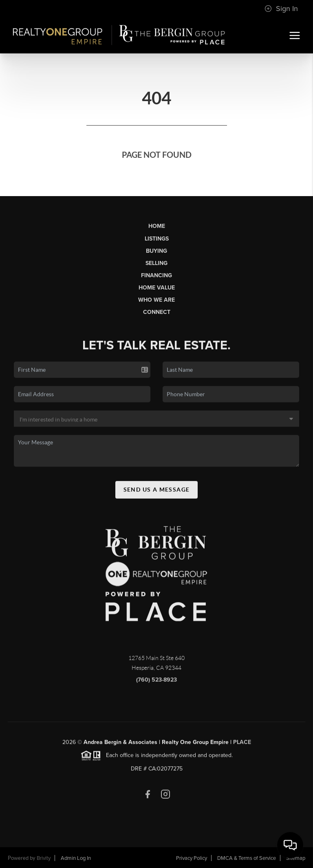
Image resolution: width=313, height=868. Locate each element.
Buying (156, 251)
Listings (157, 239)
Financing (156, 275)
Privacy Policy (192, 858)
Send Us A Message (157, 492)
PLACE (242, 745)
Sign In (281, 9)
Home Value (157, 288)
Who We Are (156, 300)
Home (157, 226)
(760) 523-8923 (156, 682)
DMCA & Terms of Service (247, 858)
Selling (156, 263)
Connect (157, 312)
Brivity (44, 858)
